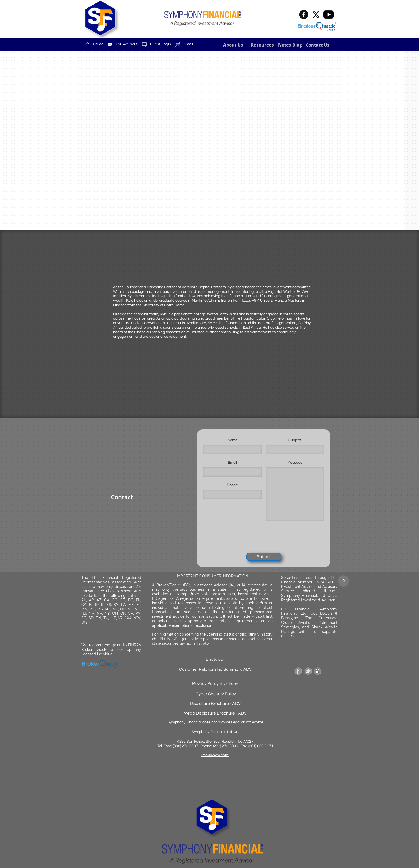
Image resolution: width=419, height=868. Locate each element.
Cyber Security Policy (216, 694)
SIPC (331, 582)
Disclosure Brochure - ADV (215, 704)
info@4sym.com (215, 755)
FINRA (319, 582)
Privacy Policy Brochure (215, 683)
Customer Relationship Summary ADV (215, 669)
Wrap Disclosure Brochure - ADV (215, 713)
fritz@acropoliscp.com (218, 162)
